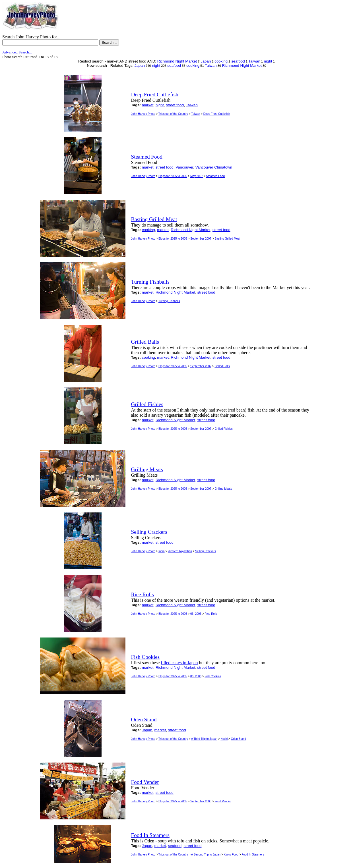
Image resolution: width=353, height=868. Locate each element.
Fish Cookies (213, 676)
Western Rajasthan (180, 551)
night (268, 61)
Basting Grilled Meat (227, 239)
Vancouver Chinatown (214, 167)
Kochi (224, 739)
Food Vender (223, 801)
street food (175, 105)
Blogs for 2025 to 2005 (173, 176)
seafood (238, 61)
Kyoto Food (231, 854)
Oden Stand (239, 739)
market (148, 105)
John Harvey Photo (143, 114)
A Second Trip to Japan (206, 854)
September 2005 (201, 801)
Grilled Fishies (223, 429)
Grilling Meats (223, 489)
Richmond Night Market (177, 61)
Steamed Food (215, 176)
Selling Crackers (206, 551)
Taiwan (254, 61)
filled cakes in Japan (179, 663)
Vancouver (184, 167)
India (162, 551)
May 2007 (197, 176)
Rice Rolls (211, 614)
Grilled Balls (222, 366)
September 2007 (201, 239)
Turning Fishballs (169, 301)
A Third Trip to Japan (204, 739)
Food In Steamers (253, 854)
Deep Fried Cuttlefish (217, 114)
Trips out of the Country (173, 114)
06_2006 (196, 614)
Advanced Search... (17, 52)
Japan (206, 61)
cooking (221, 61)
